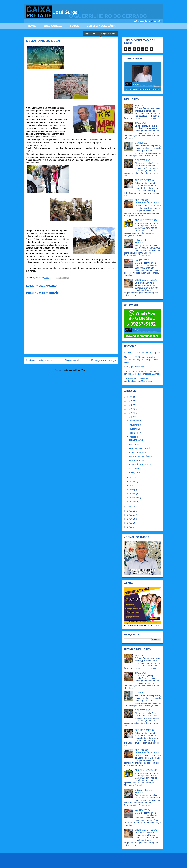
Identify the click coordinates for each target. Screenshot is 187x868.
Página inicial (72, 360)
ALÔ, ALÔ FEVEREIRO (146, 220)
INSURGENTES (137, 460)
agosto (133, 437)
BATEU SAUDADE (138, 452)
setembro (134, 433)
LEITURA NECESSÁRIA (101, 26)
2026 (130, 397)
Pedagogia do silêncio (134, 367)
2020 (130, 507)
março (133, 494)
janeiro (133, 502)
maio (132, 486)
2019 (130, 511)
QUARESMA (141, 143)
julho (132, 478)
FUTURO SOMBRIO (144, 180)
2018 (130, 515)
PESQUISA (134, 473)
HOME (32, 26)
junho (133, 482)
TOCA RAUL (141, 123)
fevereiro (134, 498)
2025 (130, 401)
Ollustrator (104, 863)
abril (132, 490)
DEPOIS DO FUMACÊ (140, 448)
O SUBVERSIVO (143, 160)
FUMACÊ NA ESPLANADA (142, 465)
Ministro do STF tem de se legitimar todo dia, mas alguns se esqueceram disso (141, 360)
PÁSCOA (139, 105)
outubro (134, 429)
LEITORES (134, 444)
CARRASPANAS (143, 260)
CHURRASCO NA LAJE (146, 280)
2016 (130, 523)
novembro (135, 425)
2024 (130, 405)
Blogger (127, 863)
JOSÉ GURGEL (53, 26)
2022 (130, 413)
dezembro (135, 421)
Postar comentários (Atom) (75, 370)
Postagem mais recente (39, 360)
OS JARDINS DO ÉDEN (140, 456)
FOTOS (75, 26)
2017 (130, 519)
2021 (130, 417)
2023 (130, 409)
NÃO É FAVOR (136, 440)
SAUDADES (135, 469)
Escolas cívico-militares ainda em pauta (142, 352)
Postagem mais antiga (104, 360)
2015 (130, 527)
